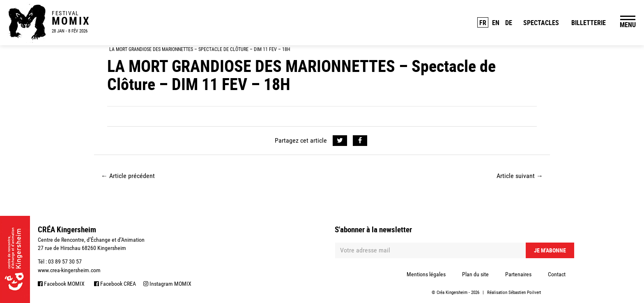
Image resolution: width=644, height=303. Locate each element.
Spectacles (541, 23)
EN (496, 23)
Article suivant (520, 176)
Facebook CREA (115, 284)
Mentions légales (426, 274)
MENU (628, 25)
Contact (557, 274)
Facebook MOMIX (61, 284)
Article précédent (128, 176)
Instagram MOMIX (167, 284)
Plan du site (475, 274)
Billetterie (589, 23)
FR (483, 23)
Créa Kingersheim (452, 293)
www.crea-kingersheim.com (69, 270)
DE (509, 23)
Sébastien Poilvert (525, 293)
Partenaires (518, 274)
